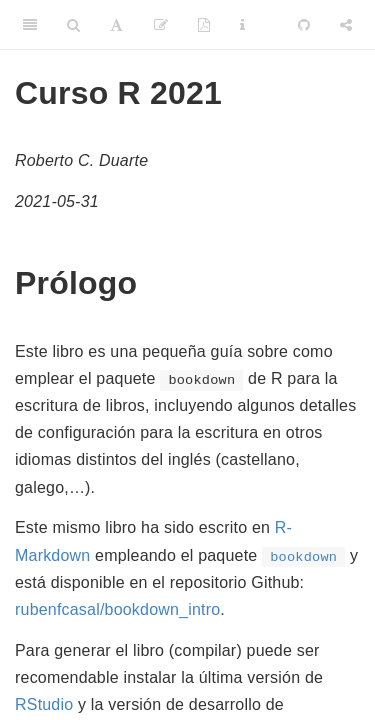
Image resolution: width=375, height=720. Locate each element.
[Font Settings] (116, 25)
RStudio (44, 704)
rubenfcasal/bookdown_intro (117, 609)
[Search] (73, 25)
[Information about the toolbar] (242, 25)
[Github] (304, 25)
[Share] (346, 25)
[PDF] (204, 25)
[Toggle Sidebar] (30, 25)
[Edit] (161, 25)
